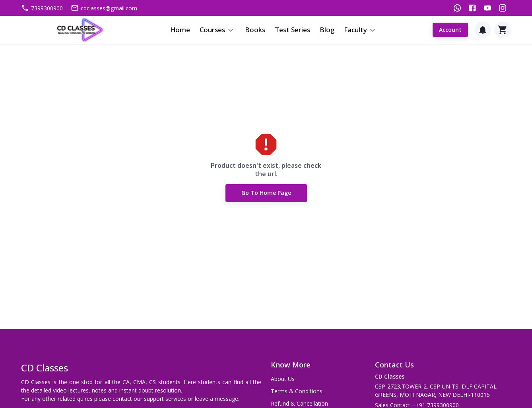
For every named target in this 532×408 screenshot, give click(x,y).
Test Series (292, 30)
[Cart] (503, 30)
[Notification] (483, 30)
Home (180, 30)
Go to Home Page (266, 193)
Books (255, 30)
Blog (327, 30)
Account (450, 30)
